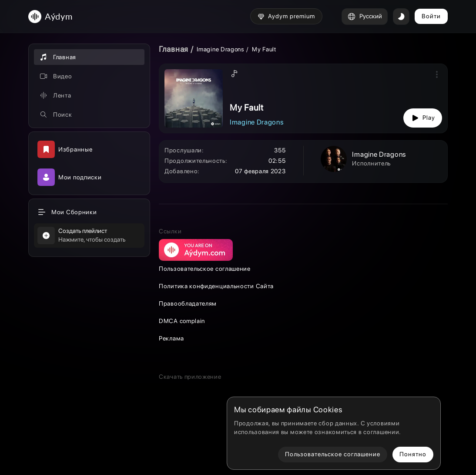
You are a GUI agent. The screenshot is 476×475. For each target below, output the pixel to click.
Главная (174, 49)
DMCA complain (182, 321)
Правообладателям (188, 303)
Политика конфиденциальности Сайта (216, 286)
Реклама (171, 338)
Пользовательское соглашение (205, 269)
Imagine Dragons (221, 49)
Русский (365, 17)
